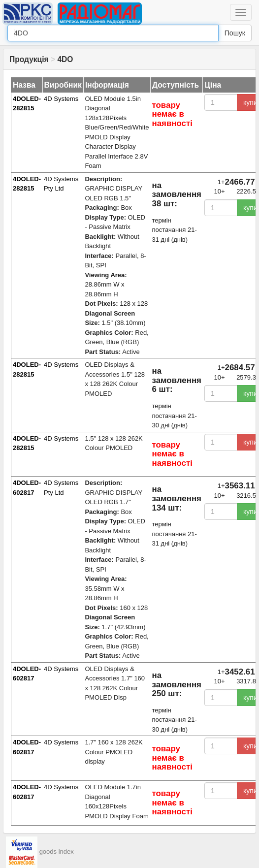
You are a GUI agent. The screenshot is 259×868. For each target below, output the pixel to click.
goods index (57, 852)
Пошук (235, 33)
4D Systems (61, 99)
